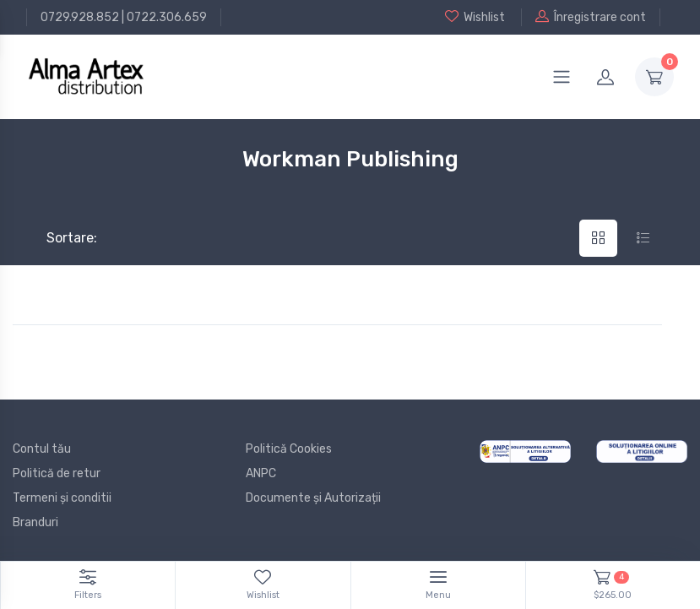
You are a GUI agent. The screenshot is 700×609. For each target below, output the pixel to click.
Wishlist (475, 17)
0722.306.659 (167, 17)
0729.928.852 (80, 17)
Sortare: (58, 238)
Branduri (35, 522)
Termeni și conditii (62, 498)
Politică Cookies (289, 449)
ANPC (261, 473)
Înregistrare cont (591, 17)
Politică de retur (57, 473)
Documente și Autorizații (313, 498)
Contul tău (42, 449)
